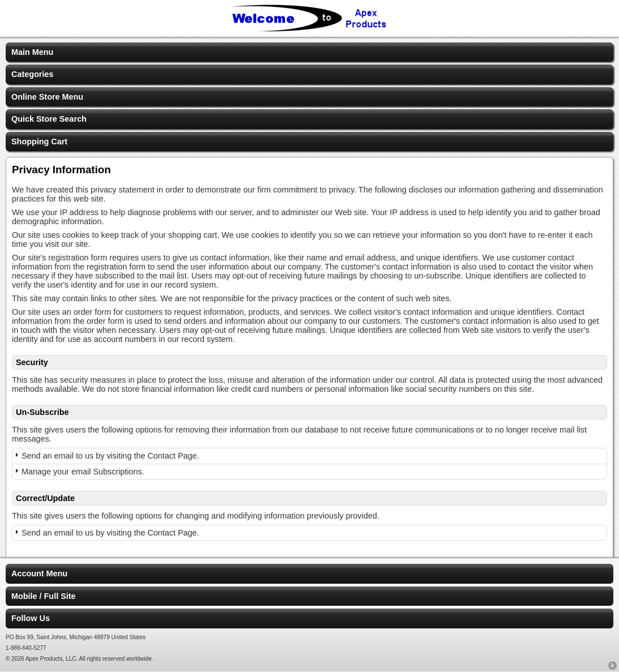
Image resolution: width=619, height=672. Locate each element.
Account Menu (39, 573)
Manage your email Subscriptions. (83, 472)
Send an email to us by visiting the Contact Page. (110, 456)
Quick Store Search (49, 119)
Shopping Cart (39, 142)
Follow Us (31, 618)
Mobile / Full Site (44, 596)
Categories (32, 74)
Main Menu (32, 52)
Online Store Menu (47, 97)
